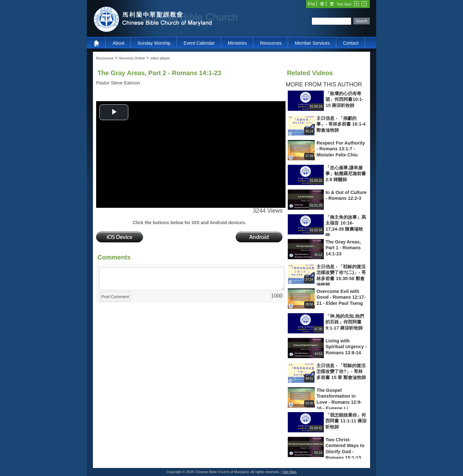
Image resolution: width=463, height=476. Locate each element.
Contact (351, 43)
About (118, 43)
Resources (271, 43)
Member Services (312, 43)
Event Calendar (199, 43)
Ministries (237, 43)
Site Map (290, 472)
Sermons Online (132, 58)
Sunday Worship (154, 43)
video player (160, 58)
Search (362, 21)
